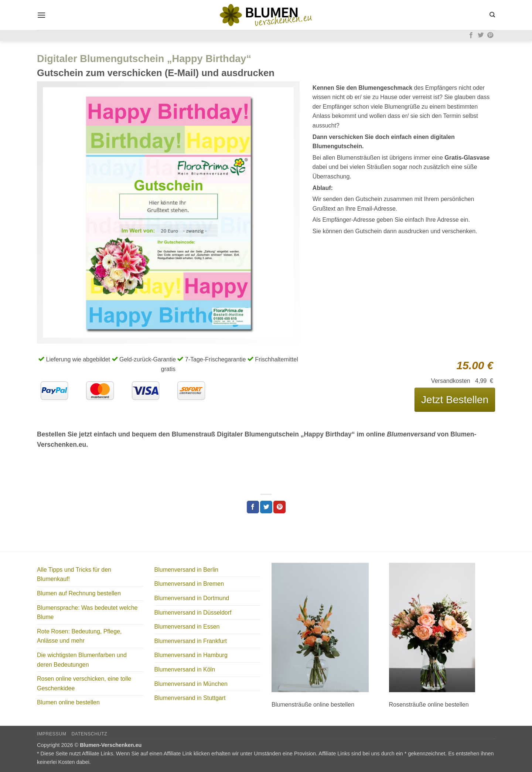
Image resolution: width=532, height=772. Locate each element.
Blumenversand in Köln (185, 669)
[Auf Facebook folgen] (471, 35)
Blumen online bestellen (68, 702)
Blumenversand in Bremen (189, 584)
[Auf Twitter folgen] (481, 35)
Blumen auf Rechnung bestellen (79, 593)
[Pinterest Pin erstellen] (279, 507)
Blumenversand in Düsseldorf (193, 613)
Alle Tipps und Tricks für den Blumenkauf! (74, 574)
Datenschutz (89, 734)
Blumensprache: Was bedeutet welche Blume (87, 613)
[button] (41, 15)
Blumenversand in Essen (187, 627)
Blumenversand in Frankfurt (191, 641)
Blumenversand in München (191, 684)
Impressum (52, 734)
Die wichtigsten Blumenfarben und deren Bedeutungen (82, 660)
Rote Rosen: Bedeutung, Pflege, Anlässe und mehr (79, 636)
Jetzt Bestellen (455, 400)
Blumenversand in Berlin (186, 570)
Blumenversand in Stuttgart (190, 698)
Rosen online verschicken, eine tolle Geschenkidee (84, 683)
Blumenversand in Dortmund (192, 598)
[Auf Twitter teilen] (266, 507)
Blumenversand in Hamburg (191, 655)
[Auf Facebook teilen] (253, 507)
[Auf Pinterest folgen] (490, 35)
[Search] (492, 15)
